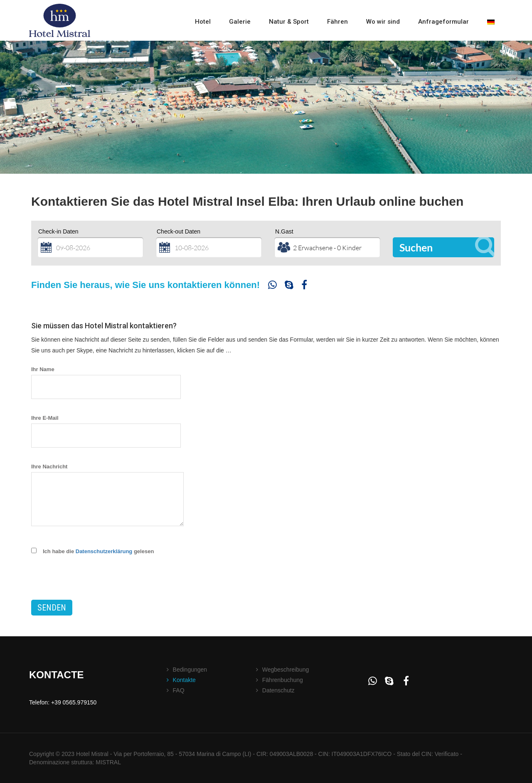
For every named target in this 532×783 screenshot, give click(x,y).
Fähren (337, 22)
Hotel (203, 22)
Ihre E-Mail (108, 427)
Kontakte (184, 680)
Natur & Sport (289, 22)
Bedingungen (190, 670)
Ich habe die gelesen (98, 551)
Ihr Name (108, 378)
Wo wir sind (383, 22)
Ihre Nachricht (107, 497)
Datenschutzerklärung (104, 551)
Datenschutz (278, 690)
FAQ (179, 690)
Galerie (240, 22)
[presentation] (94, 584)
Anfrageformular (443, 22)
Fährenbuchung (283, 680)
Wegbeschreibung (286, 670)
